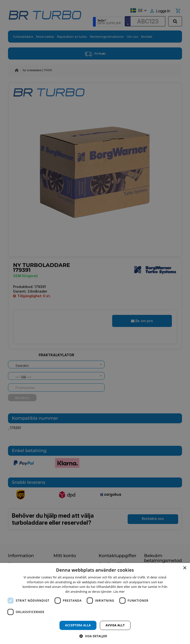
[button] (95, 636)
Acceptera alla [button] (78, 625)
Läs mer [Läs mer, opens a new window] (119, 592)
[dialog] (95, 603)
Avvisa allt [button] (115, 625)
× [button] (185, 568)
